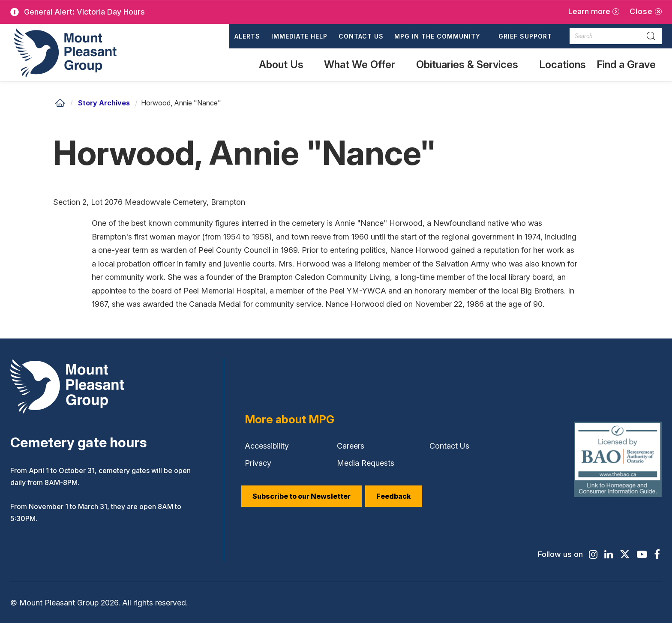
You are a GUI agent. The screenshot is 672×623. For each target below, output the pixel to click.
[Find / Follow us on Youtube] (642, 554)
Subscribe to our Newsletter (301, 496)
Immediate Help (299, 36)
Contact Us (361, 36)
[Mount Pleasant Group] (64, 52)
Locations (562, 64)
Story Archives (104, 103)
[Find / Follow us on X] (625, 554)
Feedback (394, 496)
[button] (441, 36)
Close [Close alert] (641, 11)
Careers (351, 446)
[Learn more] (594, 12)
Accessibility (267, 446)
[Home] (60, 103)
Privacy (258, 463)
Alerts (247, 36)
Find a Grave (626, 70)
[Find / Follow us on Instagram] (592, 554)
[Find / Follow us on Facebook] (657, 554)
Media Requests (366, 463)
